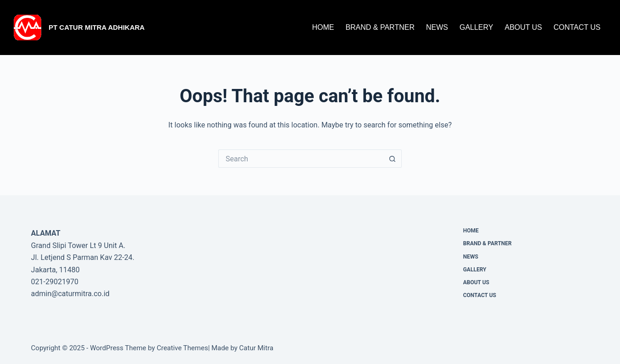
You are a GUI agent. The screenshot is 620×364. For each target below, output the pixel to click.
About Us (523, 27)
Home (323, 27)
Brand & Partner (380, 27)
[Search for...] (301, 159)
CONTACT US (577, 27)
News (437, 27)
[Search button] (393, 159)
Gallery (476, 27)
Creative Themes (183, 348)
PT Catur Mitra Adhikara (97, 27)
